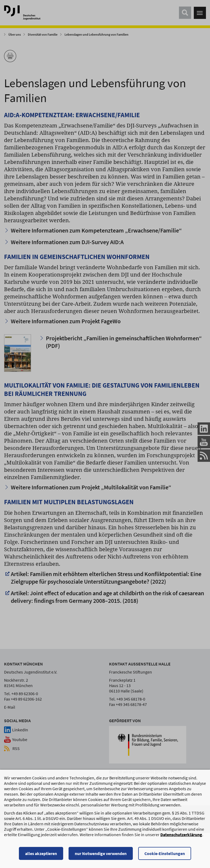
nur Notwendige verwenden (101, 854)
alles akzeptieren (41, 854)
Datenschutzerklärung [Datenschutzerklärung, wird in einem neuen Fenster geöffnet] (181, 835)
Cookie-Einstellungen (165, 854)
